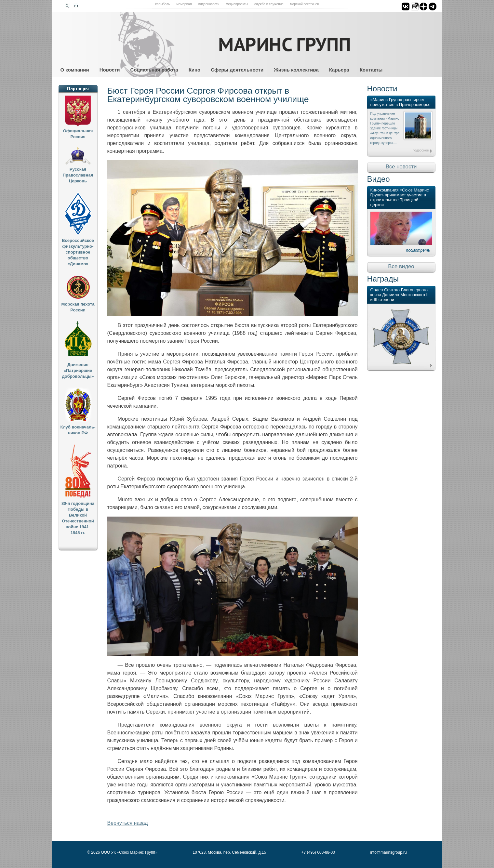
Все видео (401, 266)
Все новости (401, 167)
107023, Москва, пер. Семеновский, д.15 (229, 852)
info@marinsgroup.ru (389, 852)
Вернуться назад (128, 823)
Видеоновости (209, 4)
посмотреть (418, 250)
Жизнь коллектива (296, 70)
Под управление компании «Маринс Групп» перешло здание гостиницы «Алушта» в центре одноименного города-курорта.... (385, 128)
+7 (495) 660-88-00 (318, 852)
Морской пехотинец (305, 4)
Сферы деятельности (237, 70)
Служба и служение (269, 4)
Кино (195, 70)
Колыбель (163, 4)
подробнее (421, 150)
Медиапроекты (237, 4)
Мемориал (184, 4)
